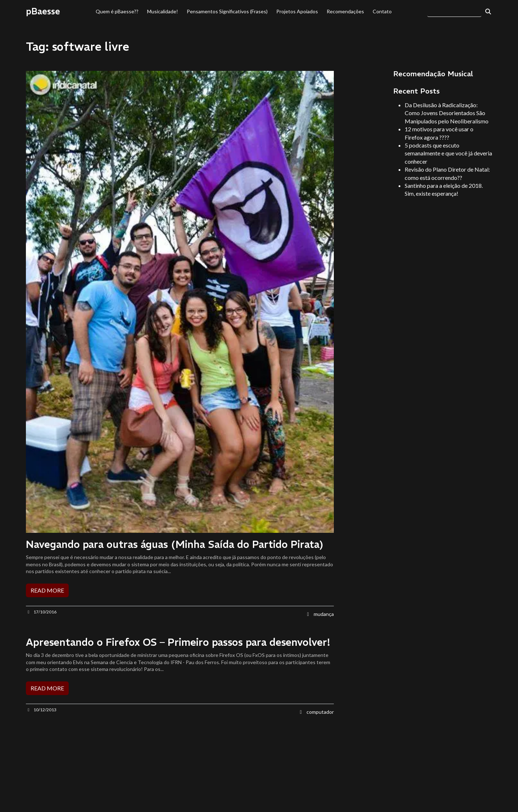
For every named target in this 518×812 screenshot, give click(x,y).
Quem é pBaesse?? (117, 11)
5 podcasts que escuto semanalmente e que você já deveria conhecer (448, 153)
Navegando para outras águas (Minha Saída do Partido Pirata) (175, 545)
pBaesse (43, 11)
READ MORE (47, 590)
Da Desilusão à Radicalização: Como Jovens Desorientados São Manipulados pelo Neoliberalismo (447, 113)
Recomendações (345, 11)
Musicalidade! (163, 11)
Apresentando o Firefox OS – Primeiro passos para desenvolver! (178, 642)
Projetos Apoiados (297, 11)
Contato (382, 11)
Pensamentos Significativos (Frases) (227, 11)
